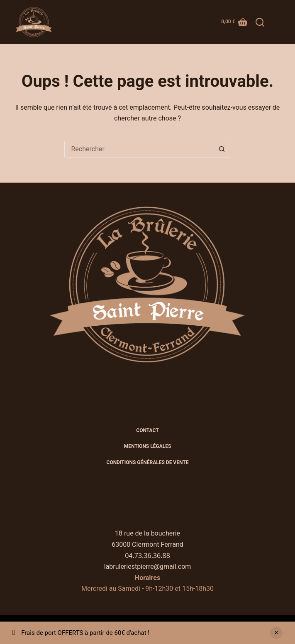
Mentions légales (148, 446)
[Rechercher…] (139, 149)
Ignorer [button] (276, 633)
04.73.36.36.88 (147, 556)
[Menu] (276, 22)
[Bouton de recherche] (222, 149)
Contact (147, 430)
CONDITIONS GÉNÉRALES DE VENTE (148, 462)
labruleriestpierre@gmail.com (148, 567)
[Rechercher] (260, 22)
